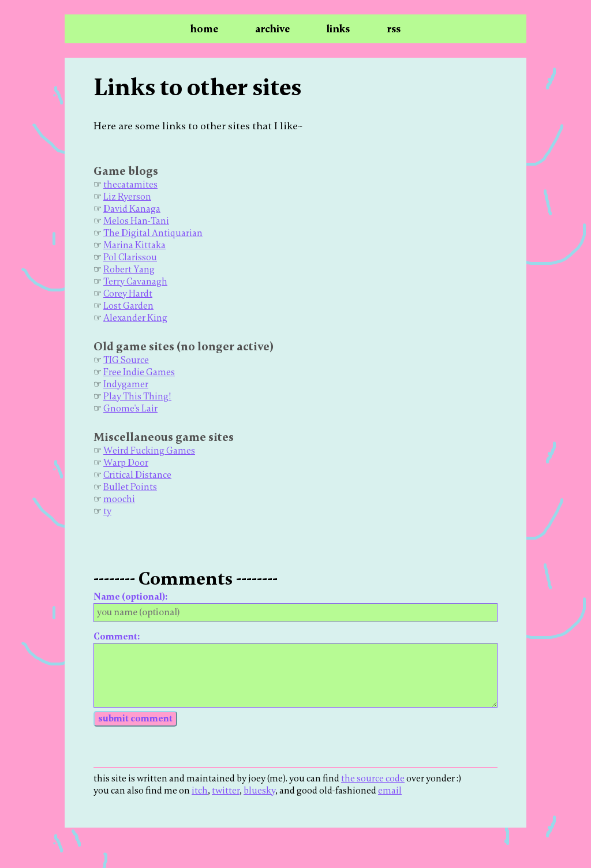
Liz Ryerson (127, 197)
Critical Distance (137, 475)
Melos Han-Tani (136, 221)
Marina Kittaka (134, 245)
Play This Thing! (137, 396)
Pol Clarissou (130, 257)
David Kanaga (132, 209)
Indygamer (126, 384)
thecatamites (130, 185)
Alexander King (135, 318)
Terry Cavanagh (135, 282)
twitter (226, 791)
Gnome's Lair (130, 409)
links (338, 29)
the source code (373, 779)
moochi (119, 499)
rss (394, 29)
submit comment (135, 719)
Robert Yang (129, 270)
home (204, 29)
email (390, 791)
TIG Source (126, 360)
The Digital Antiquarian (153, 233)
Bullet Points (130, 487)
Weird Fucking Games (149, 451)
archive (272, 29)
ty (107, 511)
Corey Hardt (128, 294)
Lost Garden (128, 306)
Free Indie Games (139, 372)
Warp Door (126, 463)
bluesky (259, 791)
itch (200, 791)
